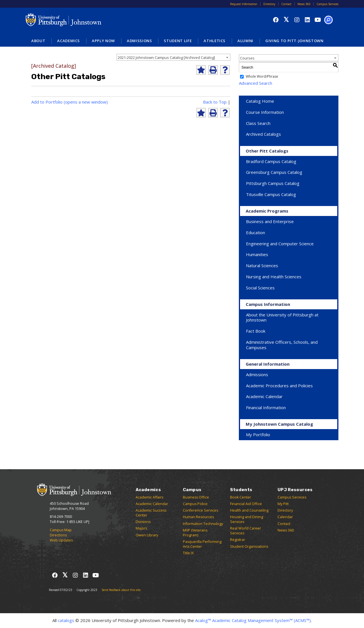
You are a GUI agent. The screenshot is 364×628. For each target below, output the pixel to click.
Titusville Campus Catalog (271, 194)
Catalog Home (260, 101)
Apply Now (103, 41)
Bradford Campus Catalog (271, 161)
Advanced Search (256, 83)
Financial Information (266, 407)
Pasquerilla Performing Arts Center (202, 544)
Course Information (265, 112)
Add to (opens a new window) (70, 102)
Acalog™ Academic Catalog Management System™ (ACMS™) (253, 620)
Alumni (245, 41)
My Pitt (283, 504)
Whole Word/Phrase (262, 77)
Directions (58, 535)
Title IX (188, 553)
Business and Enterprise (270, 221)
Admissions (139, 41)
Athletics (215, 41)
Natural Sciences (262, 265)
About (38, 41)
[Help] (225, 70)
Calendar (285, 517)
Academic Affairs (149, 497)
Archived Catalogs (263, 134)
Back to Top (215, 102)
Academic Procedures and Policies (279, 386)
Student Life (178, 41)
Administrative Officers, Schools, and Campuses (282, 345)
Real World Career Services (246, 531)
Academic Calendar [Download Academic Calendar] (264, 396)
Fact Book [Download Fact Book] (256, 331)
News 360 (304, 4)
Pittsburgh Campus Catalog (273, 183)
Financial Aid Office (246, 504)
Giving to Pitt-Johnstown (294, 41)
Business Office (196, 497)
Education (256, 232)
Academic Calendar (152, 504)
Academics (69, 41)
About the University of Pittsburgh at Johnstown (282, 317)
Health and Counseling (249, 510)
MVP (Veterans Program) (195, 533)
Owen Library (147, 535)
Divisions (143, 522)
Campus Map (61, 530)
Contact (286, 4)
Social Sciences (260, 288)
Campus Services (327, 4)
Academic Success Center (151, 513)
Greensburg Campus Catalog (274, 172)
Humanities (257, 254)
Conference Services (200, 510)
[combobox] (173, 57)
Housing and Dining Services (247, 519)
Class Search (258, 123)
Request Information (244, 4)
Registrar (238, 540)
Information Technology (203, 524)
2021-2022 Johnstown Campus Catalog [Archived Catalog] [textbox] (166, 57)
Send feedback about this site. (121, 590)
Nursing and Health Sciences (274, 277)
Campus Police (195, 504)
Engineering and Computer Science (280, 244)
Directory (269, 4)
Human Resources (198, 517)
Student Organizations (249, 546)
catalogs (66, 620)
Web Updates (61, 540)
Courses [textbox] (247, 58)
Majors (141, 528)
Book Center (241, 497)
